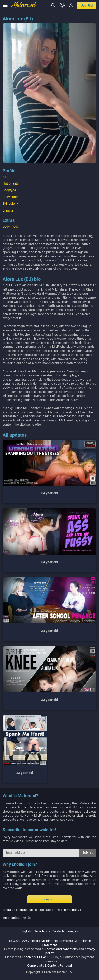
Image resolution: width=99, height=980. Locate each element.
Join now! (49, 899)
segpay (74, 910)
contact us (25, 910)
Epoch (26, 957)
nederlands (42, 931)
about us (9, 910)
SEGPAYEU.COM (47, 957)
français (72, 931)
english (26, 931)
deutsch (58, 931)
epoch (62, 910)
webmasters (11, 918)
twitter (27, 918)
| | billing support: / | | (42, 914)
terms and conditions (62, 949)
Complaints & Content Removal (49, 966)
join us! (87, 6)
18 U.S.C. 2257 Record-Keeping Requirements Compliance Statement (50, 943)
